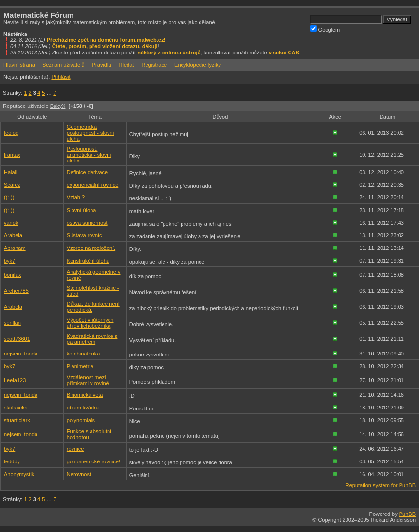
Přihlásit (61, 77)
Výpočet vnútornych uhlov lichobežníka (90, 323)
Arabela (13, 235)
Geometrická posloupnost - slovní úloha (91, 133)
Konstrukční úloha (88, 261)
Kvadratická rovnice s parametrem (92, 339)
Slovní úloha (82, 210)
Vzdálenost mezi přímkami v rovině (88, 380)
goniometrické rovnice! (93, 461)
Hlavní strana (19, 65)
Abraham (15, 248)
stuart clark (17, 420)
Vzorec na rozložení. (91, 248)
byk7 (9, 261)
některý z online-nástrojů (169, 53)
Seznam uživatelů (64, 65)
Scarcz (12, 185)
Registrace (154, 65)
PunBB (407, 514)
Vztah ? (76, 197)
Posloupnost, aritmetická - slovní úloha (89, 155)
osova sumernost (87, 223)
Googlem (325, 29)
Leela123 (15, 380)
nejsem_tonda (21, 354)
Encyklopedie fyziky (198, 65)
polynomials (81, 420)
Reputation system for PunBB (381, 485)
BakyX (58, 106)
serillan (12, 323)
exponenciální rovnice (92, 185)
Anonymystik (19, 474)
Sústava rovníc (84, 235)
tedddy (12, 461)
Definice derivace (87, 172)
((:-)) (9, 197)
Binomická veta (85, 395)
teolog (11, 133)
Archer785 (16, 291)
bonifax (12, 275)
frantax (12, 155)
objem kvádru (83, 408)
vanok (11, 223)
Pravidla (102, 65)
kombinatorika (83, 354)
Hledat (127, 65)
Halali (11, 172)
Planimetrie (80, 366)
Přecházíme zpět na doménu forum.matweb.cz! (106, 40)
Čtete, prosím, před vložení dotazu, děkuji (105, 46)
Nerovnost (79, 474)
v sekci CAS (284, 53)
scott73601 (17, 339)
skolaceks (16, 408)
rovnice (75, 449)
